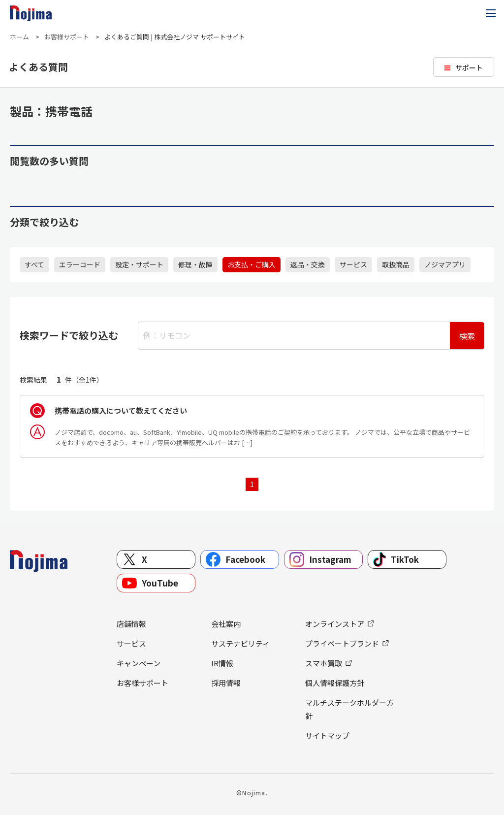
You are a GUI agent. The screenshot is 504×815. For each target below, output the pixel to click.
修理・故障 (195, 264)
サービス (353, 264)
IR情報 (222, 663)
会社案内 (226, 624)
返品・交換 (308, 264)
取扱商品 (396, 264)
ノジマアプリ (445, 264)
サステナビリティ (240, 643)
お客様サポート (67, 37)
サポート (469, 67)
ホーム (19, 37)
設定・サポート (139, 264)
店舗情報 (131, 624)
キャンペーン (139, 663)
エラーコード (80, 264)
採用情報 (226, 683)
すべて (34, 264)
